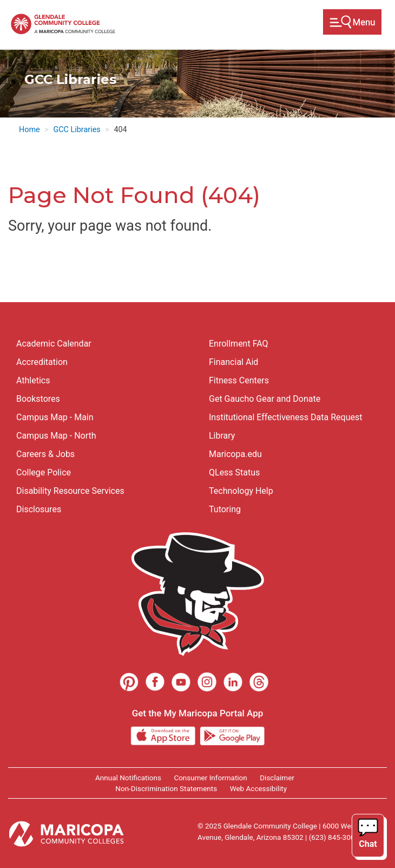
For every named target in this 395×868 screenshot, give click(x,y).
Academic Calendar (54, 344)
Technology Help (241, 491)
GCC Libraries (77, 130)
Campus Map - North (56, 436)
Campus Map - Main (55, 417)
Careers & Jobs (45, 454)
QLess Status (234, 472)
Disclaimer (277, 778)
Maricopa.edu (235, 454)
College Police (44, 472)
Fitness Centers (239, 380)
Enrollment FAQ (239, 344)
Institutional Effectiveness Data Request (285, 417)
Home (29, 130)
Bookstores (38, 399)
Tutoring (225, 509)
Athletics (33, 380)
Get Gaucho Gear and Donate (265, 399)
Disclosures (39, 509)
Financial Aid (233, 362)
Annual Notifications (128, 778)
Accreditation (42, 362)
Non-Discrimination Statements (166, 788)
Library (222, 436)
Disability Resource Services (70, 491)
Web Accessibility (258, 788)
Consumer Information (210, 778)
